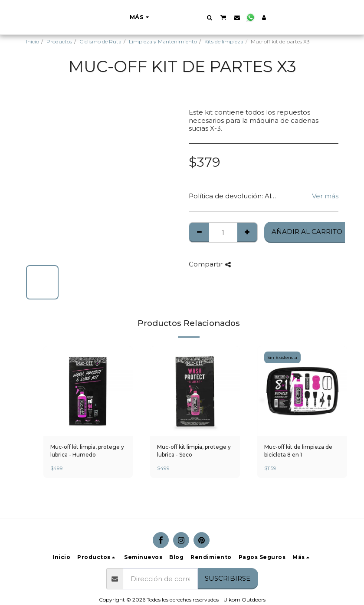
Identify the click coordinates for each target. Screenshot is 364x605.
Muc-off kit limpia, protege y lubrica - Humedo (87, 451)
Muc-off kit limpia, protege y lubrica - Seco (194, 451)
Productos (59, 41)
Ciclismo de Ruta (100, 41)
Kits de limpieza (224, 41)
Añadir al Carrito (307, 232)
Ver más (325, 196)
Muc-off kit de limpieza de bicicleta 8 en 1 (298, 451)
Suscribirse (228, 578)
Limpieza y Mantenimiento (163, 41)
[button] (253, 17)
